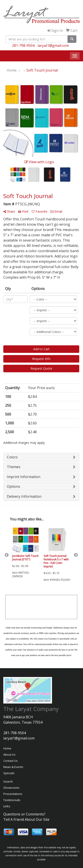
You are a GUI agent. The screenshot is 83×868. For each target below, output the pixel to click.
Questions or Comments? (24, 814)
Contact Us (11, 761)
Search (8, 781)
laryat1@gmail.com (53, 45)
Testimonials (12, 800)
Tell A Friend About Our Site (26, 819)
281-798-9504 (23, 45)
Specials (9, 773)
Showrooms (11, 788)
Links (7, 806)
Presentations (13, 794)
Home (7, 748)
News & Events (13, 767)
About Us (9, 755)
